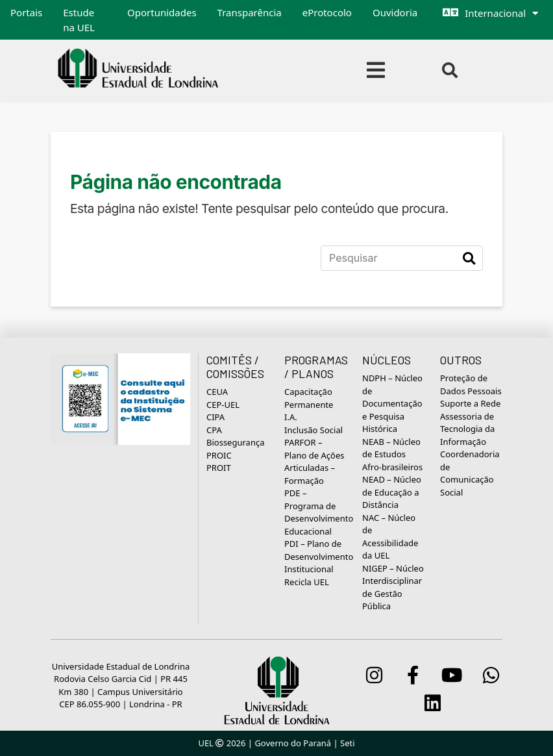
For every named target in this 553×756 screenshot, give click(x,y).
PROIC (219, 455)
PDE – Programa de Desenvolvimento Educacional (319, 512)
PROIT (219, 468)
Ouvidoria (395, 12)
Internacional (495, 13)
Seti (348, 743)
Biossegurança (235, 442)
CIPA (215, 417)
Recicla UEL (307, 582)
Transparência (250, 12)
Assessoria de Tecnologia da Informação (467, 429)
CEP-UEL (223, 405)
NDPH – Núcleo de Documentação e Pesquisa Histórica (392, 403)
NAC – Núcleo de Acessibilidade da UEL (390, 537)
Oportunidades (162, 12)
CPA (214, 430)
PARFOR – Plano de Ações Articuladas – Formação (314, 461)
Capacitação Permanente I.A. (309, 404)
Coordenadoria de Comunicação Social (470, 473)
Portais (26, 12)
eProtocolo (327, 12)
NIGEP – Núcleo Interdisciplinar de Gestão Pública (393, 587)
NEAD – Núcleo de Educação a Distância (392, 492)
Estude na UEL (79, 20)
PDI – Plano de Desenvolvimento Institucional (319, 556)
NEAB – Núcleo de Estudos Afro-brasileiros (392, 454)
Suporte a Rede (470, 403)
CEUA (217, 392)
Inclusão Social (313, 430)
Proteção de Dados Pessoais (471, 384)
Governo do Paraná (293, 743)
